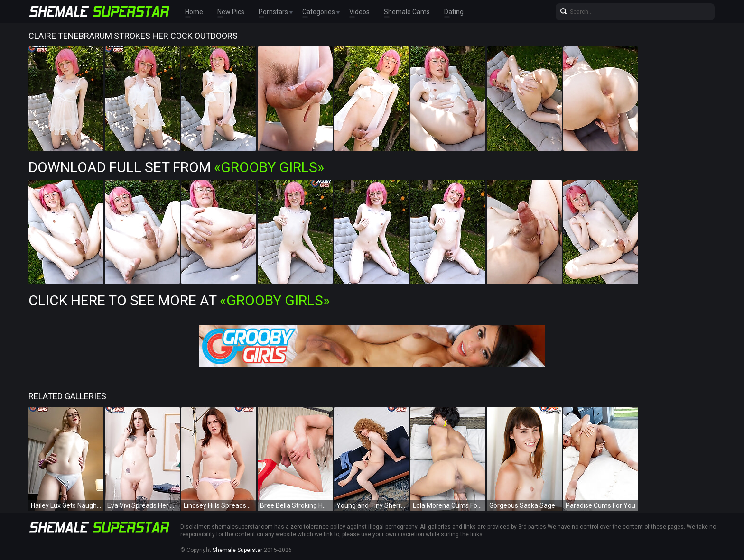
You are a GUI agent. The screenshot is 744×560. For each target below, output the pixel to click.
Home (194, 12)
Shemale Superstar (237, 550)
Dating (454, 12)
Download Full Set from (176, 167)
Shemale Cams (407, 12)
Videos (359, 12)
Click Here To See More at (179, 300)
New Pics (231, 12)
